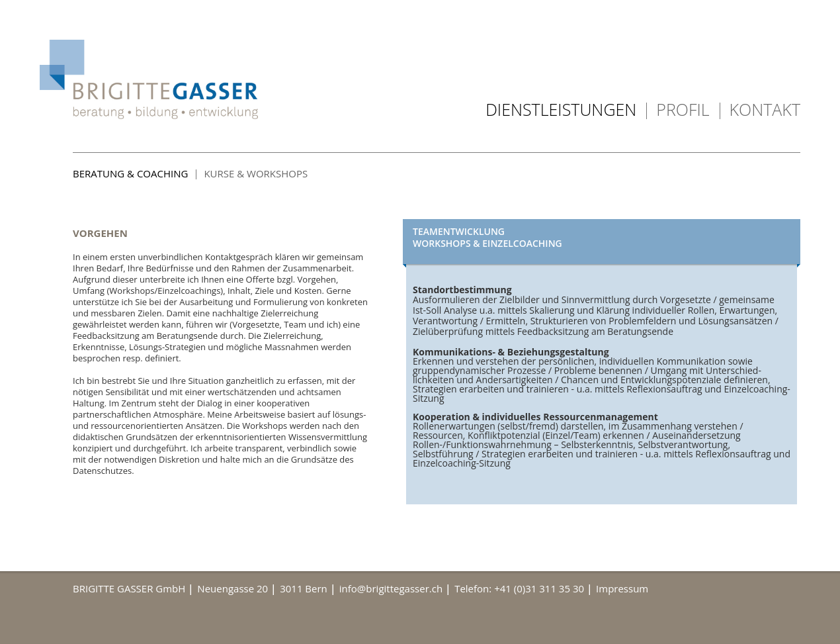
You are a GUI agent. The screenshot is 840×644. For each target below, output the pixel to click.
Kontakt (765, 109)
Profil (683, 109)
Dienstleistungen (561, 109)
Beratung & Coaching (130, 173)
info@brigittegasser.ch (391, 588)
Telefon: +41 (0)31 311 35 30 (519, 588)
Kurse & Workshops (256, 173)
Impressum (622, 588)
